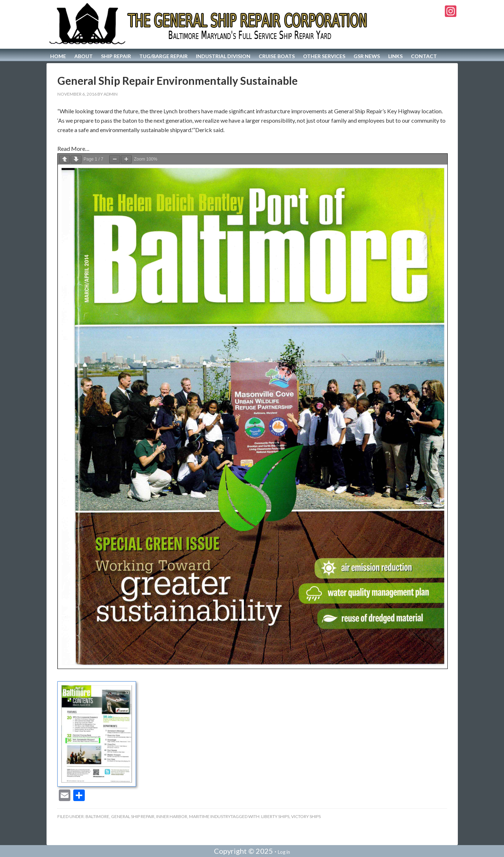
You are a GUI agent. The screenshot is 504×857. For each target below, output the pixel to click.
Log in (284, 852)
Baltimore (97, 816)
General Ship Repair (133, 816)
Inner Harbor (172, 816)
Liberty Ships (275, 816)
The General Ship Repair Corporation (209, 24)
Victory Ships (306, 816)
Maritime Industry (210, 816)
